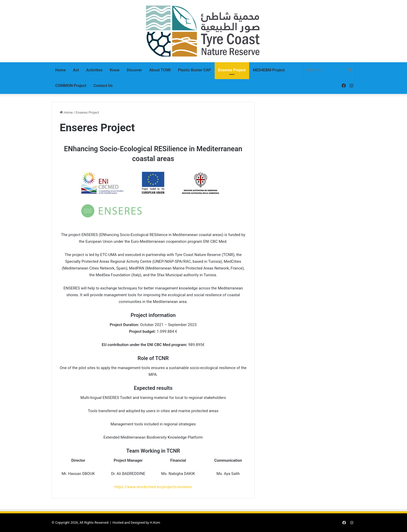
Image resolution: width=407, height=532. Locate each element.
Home (60, 70)
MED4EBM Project (269, 70)
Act (76, 70)
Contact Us (103, 86)
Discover (134, 70)
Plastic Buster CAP (195, 70)
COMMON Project (71, 86)
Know (115, 70)
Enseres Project (232, 70)
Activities (94, 70)
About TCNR (160, 70)
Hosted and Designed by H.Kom (136, 523)
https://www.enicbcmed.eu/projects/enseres (153, 487)
